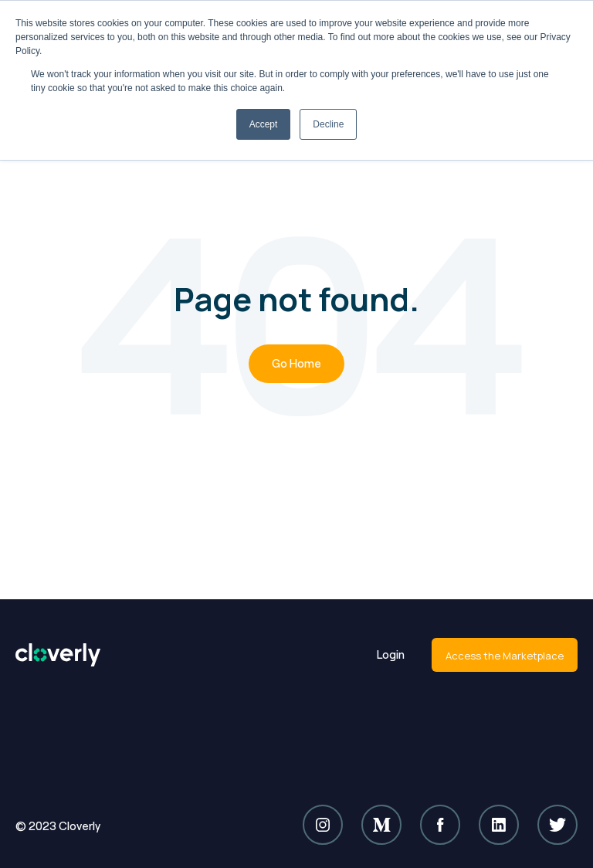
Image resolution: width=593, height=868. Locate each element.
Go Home (296, 363)
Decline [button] (328, 124)
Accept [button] (264, 124)
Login (391, 654)
